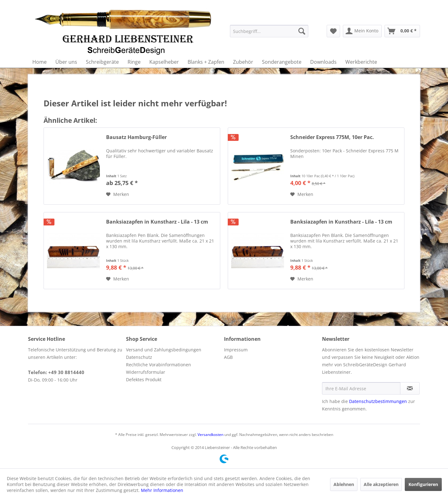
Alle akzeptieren (381, 484)
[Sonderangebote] (282, 62)
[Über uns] (66, 62)
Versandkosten (210, 435)
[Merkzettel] (333, 31)
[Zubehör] (243, 62)
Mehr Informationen (162, 490)
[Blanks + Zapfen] (206, 62)
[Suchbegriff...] (269, 31)
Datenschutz (139, 357)
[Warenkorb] (402, 31)
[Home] (40, 62)
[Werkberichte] (361, 62)
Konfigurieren (423, 484)
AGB (228, 357)
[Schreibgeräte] (102, 62)
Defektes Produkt (144, 380)
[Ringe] (134, 62)
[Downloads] (323, 62)
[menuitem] (269, 31)
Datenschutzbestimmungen (378, 401)
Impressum (236, 350)
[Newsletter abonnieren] (410, 388)
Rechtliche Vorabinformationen (159, 365)
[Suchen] (302, 31)
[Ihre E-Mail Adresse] (361, 388)
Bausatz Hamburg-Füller (136, 137)
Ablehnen (344, 484)
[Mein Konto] (362, 31)
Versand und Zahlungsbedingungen (164, 350)
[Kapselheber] (164, 62)
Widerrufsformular (146, 372)
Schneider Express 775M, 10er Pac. (332, 137)
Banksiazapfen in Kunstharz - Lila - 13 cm (157, 222)
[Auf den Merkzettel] (118, 194)
